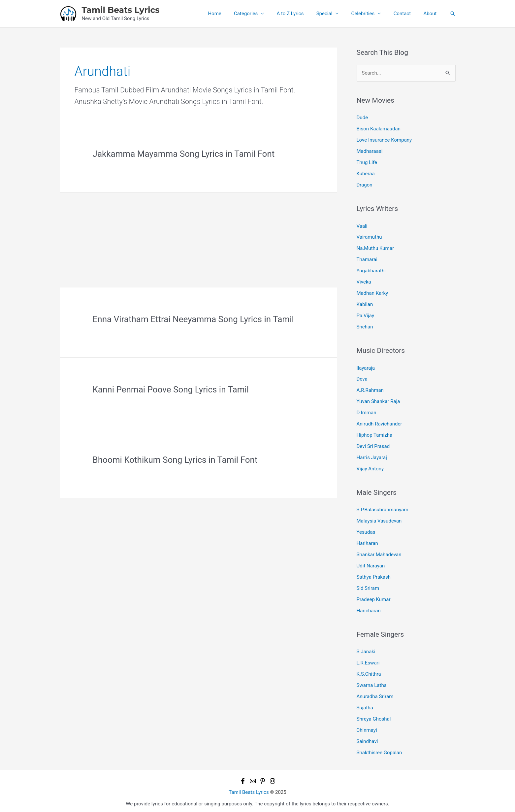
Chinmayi (367, 727)
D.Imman (367, 412)
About (432, 14)
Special (334, 14)
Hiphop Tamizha (374, 434)
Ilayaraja (366, 367)
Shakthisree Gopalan (379, 750)
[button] (453, 14)
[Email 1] (253, 778)
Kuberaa (366, 173)
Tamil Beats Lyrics (121, 10)
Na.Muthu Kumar (375, 248)
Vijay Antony (370, 467)
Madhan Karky (372, 292)
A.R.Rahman (370, 389)
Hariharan (367, 542)
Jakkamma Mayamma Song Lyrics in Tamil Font (184, 154)
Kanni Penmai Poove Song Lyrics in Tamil (171, 389)
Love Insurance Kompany (384, 140)
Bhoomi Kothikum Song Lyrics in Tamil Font (175, 460)
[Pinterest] (263, 778)
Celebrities (370, 14)
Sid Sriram (368, 586)
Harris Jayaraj (372, 456)
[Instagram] (273, 778)
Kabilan (365, 304)
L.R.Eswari (368, 661)
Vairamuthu (369, 237)
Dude (362, 118)
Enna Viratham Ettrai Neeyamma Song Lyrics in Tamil (193, 319)
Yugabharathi (371, 270)
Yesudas (366, 530)
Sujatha (365, 705)
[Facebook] (243, 778)
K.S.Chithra (369, 672)
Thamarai (367, 259)
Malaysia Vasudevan (379, 520)
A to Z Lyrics (303, 14)
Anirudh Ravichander (379, 423)
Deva (362, 378)
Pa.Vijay (365, 315)
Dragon (365, 185)
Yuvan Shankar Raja (378, 400)
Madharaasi (370, 151)
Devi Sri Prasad (373, 445)
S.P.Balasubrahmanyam (383, 508)
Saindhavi (367, 739)
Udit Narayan (371, 564)
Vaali (362, 225)
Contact (406, 14)
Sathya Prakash (374, 575)
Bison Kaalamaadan (379, 129)
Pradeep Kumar (374, 597)
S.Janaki (366, 650)
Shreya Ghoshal (374, 717)
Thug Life (367, 162)
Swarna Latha (372, 683)
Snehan (365, 326)
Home (232, 14)
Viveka (364, 281)
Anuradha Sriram (375, 694)
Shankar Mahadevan (379, 553)
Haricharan (369, 609)
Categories (261, 14)
